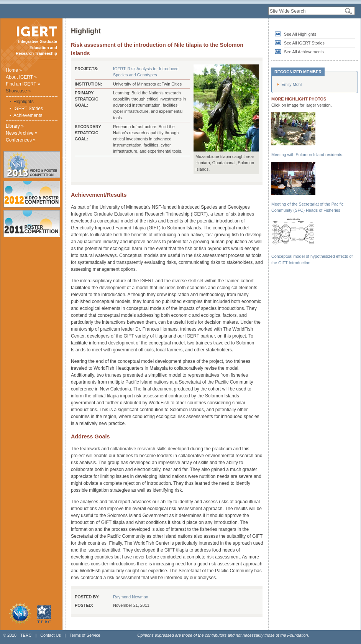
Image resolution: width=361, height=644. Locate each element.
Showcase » (18, 91)
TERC (26, 635)
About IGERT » (21, 77)
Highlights (24, 102)
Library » (15, 126)
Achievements (28, 115)
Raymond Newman (131, 597)
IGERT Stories (28, 109)
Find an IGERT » (23, 84)
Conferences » (21, 140)
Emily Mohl (291, 84)
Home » (14, 70)
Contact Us (50, 635)
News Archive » (22, 133)
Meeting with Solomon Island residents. (307, 155)
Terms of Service (85, 635)
